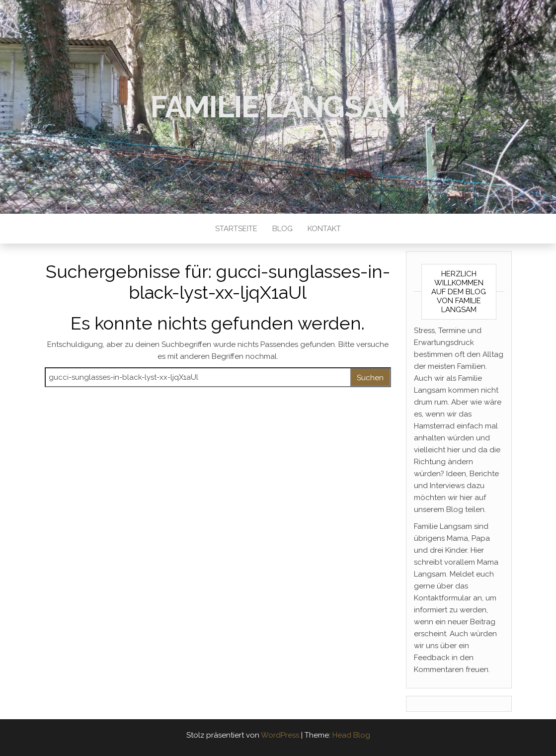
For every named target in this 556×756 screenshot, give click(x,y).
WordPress (280, 735)
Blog (282, 229)
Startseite (236, 229)
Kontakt (324, 229)
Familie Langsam (278, 107)
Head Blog (351, 735)
